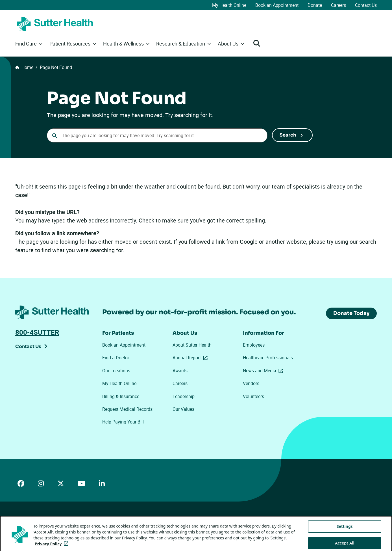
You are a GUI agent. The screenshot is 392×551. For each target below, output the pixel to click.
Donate (315, 5)
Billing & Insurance (121, 396)
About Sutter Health (192, 345)
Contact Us (366, 5)
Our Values (183, 409)
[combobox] (157, 135)
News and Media (264, 371)
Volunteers (253, 396)
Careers (338, 5)
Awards (180, 371)
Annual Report (191, 358)
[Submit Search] (292, 135)
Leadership (184, 396)
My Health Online (229, 5)
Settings (345, 533)
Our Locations (116, 371)
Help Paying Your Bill (123, 422)
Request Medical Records (127, 409)
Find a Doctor (116, 358)
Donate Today (351, 313)
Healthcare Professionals (268, 358)
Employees (254, 345)
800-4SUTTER (37, 332)
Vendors (251, 383)
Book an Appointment (277, 5)
